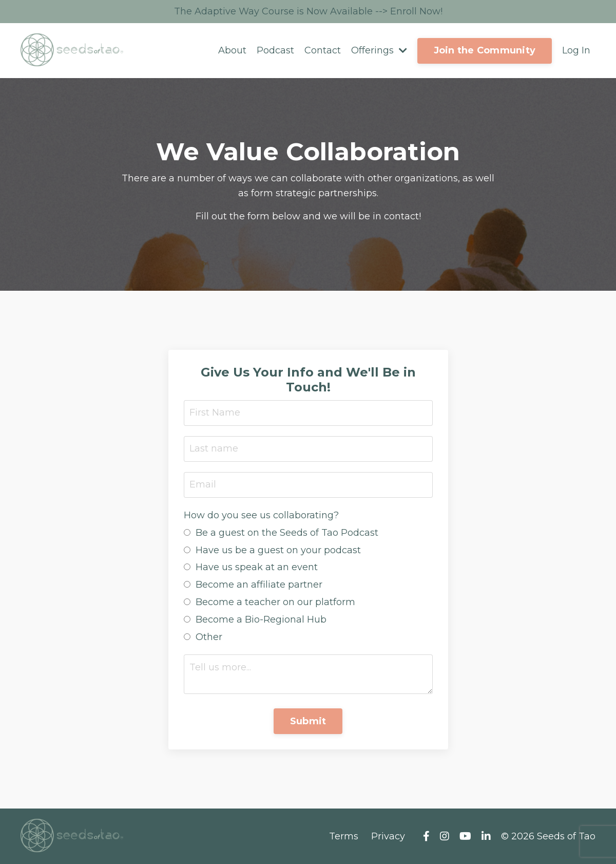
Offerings (379, 50)
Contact (323, 50)
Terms (344, 836)
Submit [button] (308, 721)
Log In (576, 50)
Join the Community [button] (485, 50)
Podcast (275, 50)
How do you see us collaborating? (261, 515)
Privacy (388, 836)
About (232, 50)
